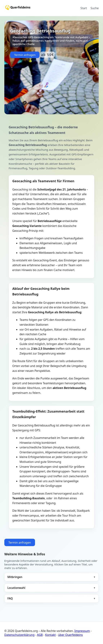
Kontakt (50, 635)
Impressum (82, 631)
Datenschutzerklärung (19, 635)
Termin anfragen (25, 55)
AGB (40, 635)
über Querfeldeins (70, 635)
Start (84, 8)
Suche (95, 8)
